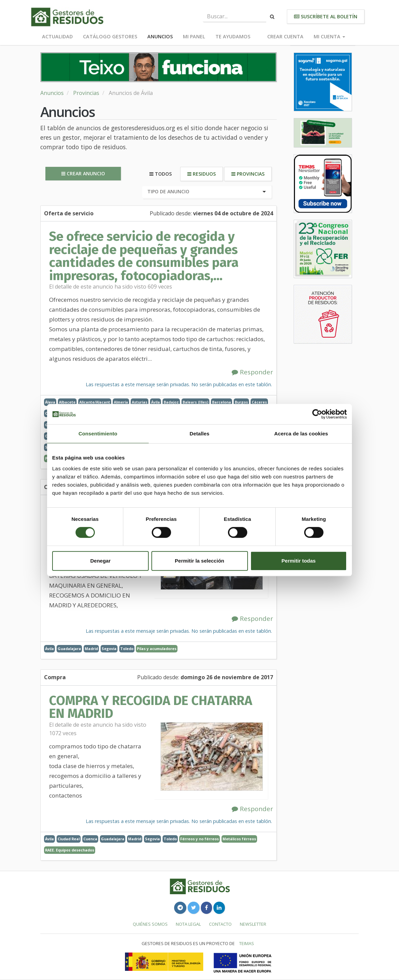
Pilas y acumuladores (157, 649)
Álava (50, 402)
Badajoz (171, 402)
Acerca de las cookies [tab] (301, 434)
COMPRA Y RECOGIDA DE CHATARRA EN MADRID (151, 707)
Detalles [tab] (199, 434)
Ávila (155, 402)
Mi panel (194, 36)
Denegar (100, 561)
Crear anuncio (83, 173)
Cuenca (90, 839)
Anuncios (160, 36)
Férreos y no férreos (199, 839)
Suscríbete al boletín (326, 16)
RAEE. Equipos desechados (70, 850)
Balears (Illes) (195, 402)
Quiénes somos (150, 924)
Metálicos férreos (239, 839)
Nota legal (188, 924)
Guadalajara (69, 649)
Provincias (86, 93)
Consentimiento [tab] (98, 434)
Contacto (220, 924)
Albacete (67, 402)
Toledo (127, 649)
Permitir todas (299, 561)
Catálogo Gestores (110, 36)
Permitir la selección (199, 561)
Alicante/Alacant (95, 402)
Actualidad (57, 36)
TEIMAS (247, 943)
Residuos (202, 174)
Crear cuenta (285, 36)
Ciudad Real (69, 839)
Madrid (91, 649)
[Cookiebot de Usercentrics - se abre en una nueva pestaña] (317, 414)
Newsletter (253, 924)
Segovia (109, 649)
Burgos (241, 402)
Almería (121, 402)
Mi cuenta (329, 36)
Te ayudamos (233, 36)
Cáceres (259, 402)
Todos (161, 174)
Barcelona (222, 402)
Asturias (140, 402)
